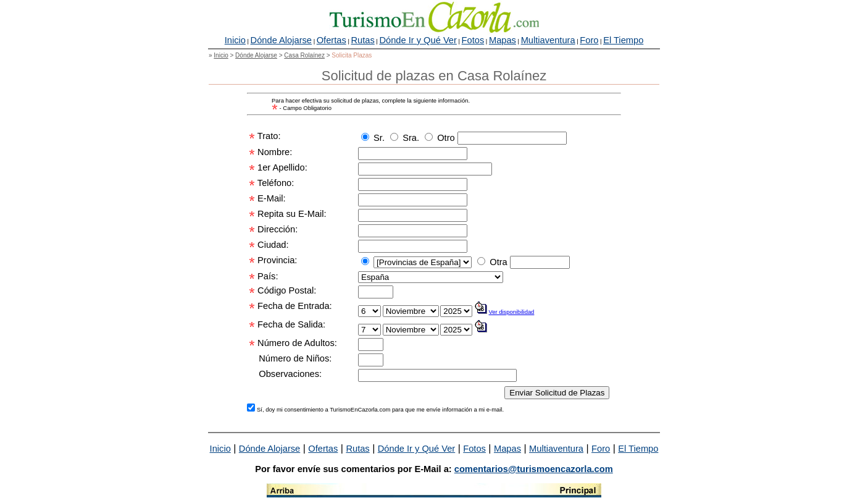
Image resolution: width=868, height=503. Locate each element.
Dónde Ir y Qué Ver (418, 40)
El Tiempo (623, 40)
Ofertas (332, 40)
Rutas (362, 40)
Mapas (503, 40)
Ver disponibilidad (512, 312)
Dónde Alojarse (281, 40)
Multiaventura (548, 40)
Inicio (235, 40)
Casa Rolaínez (304, 55)
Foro (589, 40)
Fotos (473, 40)
